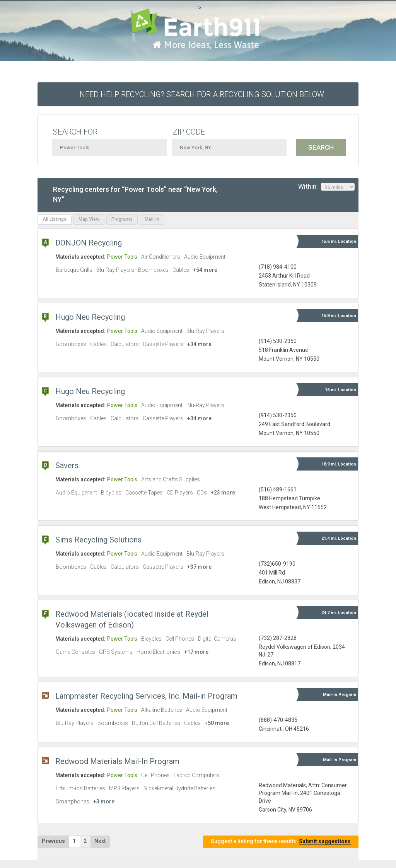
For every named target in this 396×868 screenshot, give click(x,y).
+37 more (199, 567)
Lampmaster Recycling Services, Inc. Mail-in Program (146, 696)
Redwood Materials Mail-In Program (117, 761)
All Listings (55, 219)
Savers (67, 466)
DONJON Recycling (89, 243)
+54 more (205, 270)
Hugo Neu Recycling (90, 317)
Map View (89, 219)
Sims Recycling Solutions (98, 540)
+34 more (199, 344)
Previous (53, 841)
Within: (326, 187)
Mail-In (152, 219)
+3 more (104, 801)
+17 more (196, 652)
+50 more (217, 723)
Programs (122, 219)
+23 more (223, 493)
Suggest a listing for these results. (281, 842)
